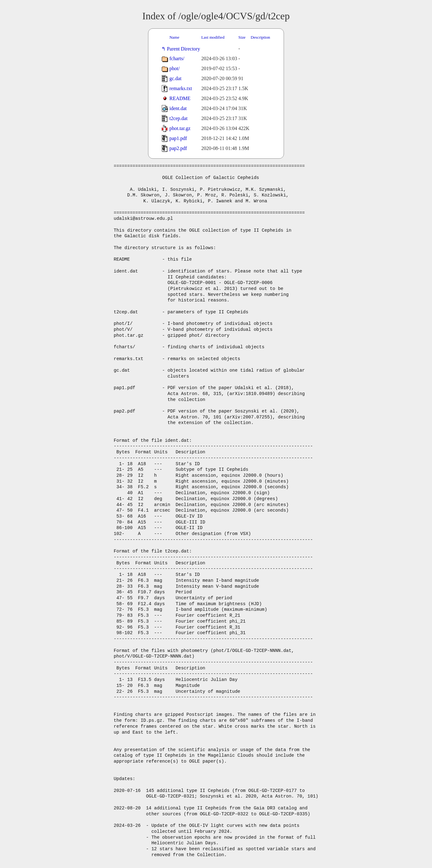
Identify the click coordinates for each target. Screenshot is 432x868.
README (180, 98)
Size (242, 37)
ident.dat (178, 108)
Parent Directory (185, 49)
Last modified (213, 37)
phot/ (174, 68)
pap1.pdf (178, 138)
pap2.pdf (178, 148)
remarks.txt (180, 88)
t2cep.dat (178, 118)
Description (260, 37)
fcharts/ (177, 58)
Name (174, 37)
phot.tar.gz (180, 128)
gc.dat (175, 78)
